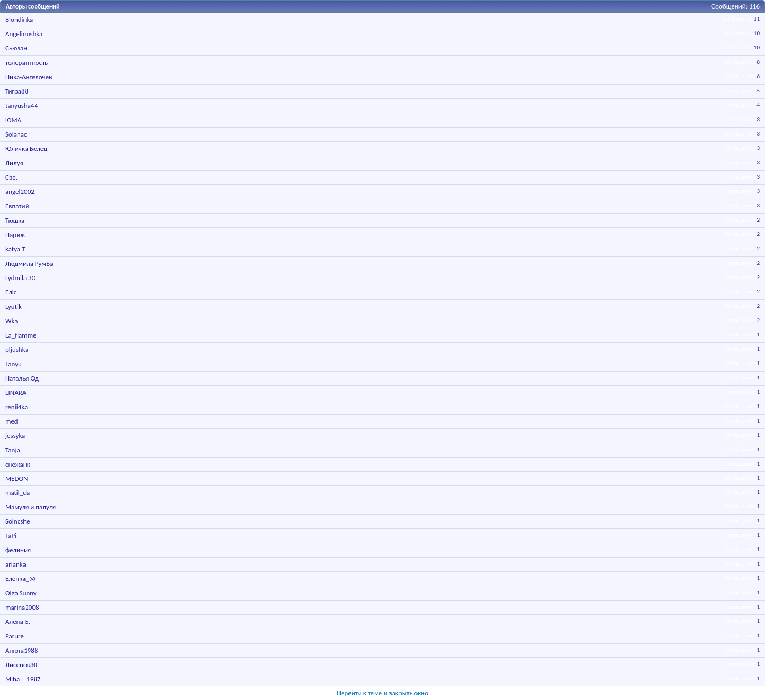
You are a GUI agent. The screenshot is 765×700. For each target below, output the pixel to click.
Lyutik (14, 306)
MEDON (16, 479)
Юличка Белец (26, 149)
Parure (15, 636)
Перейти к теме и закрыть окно (382, 693)
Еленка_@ (20, 579)
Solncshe (18, 521)
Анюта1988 (22, 650)
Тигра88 (17, 91)
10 (757, 33)
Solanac (16, 134)
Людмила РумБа (29, 263)
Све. (11, 177)
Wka (11, 321)
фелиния (18, 550)
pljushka (17, 349)
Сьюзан (16, 48)
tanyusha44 (22, 106)
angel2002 (20, 192)
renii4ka (16, 407)
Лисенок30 (21, 665)
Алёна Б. (18, 622)
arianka (16, 564)
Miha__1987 (23, 679)
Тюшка (15, 220)
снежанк (18, 464)
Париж (15, 235)
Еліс (11, 292)
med (12, 421)
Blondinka (19, 19)
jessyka (15, 436)
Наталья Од (22, 378)
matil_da (18, 492)
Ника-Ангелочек (29, 77)
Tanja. (14, 450)
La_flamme (21, 335)
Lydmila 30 (20, 278)
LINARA (16, 393)
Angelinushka (24, 34)
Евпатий (17, 206)
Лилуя (14, 163)
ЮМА (13, 120)
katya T (15, 249)
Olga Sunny (21, 593)
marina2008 (22, 607)
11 (757, 19)
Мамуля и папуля (31, 507)
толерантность (27, 62)
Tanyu (14, 364)
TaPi (11, 535)
